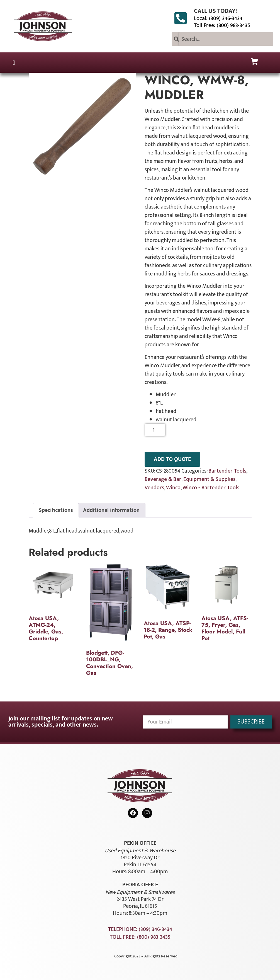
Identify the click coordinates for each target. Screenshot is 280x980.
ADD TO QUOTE (172, 459)
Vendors (154, 488)
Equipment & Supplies (209, 479)
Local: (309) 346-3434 (218, 18)
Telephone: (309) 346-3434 (140, 929)
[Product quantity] (155, 430)
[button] (14, 63)
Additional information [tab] (111, 510)
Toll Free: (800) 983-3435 (222, 25)
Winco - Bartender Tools (211, 488)
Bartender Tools (227, 471)
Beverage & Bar (163, 479)
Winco (173, 488)
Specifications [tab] (56, 510)
